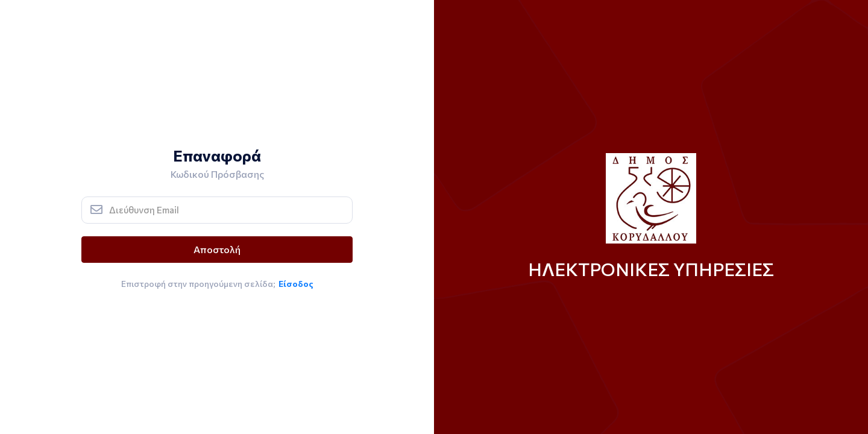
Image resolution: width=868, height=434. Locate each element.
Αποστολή (217, 249)
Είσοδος (296, 284)
